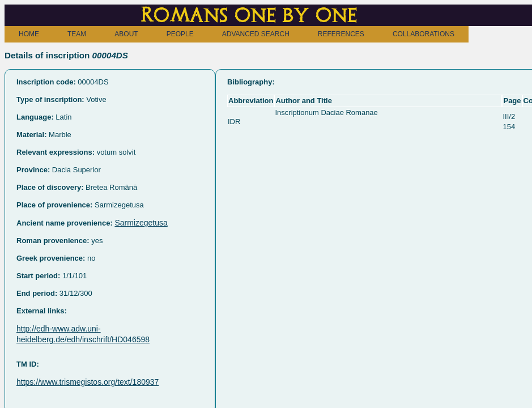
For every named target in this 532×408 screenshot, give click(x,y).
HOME (29, 34)
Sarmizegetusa (141, 223)
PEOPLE (180, 34)
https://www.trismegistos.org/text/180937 (88, 382)
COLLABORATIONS (424, 34)
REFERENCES (341, 34)
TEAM (77, 34)
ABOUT (126, 34)
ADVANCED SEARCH (256, 34)
